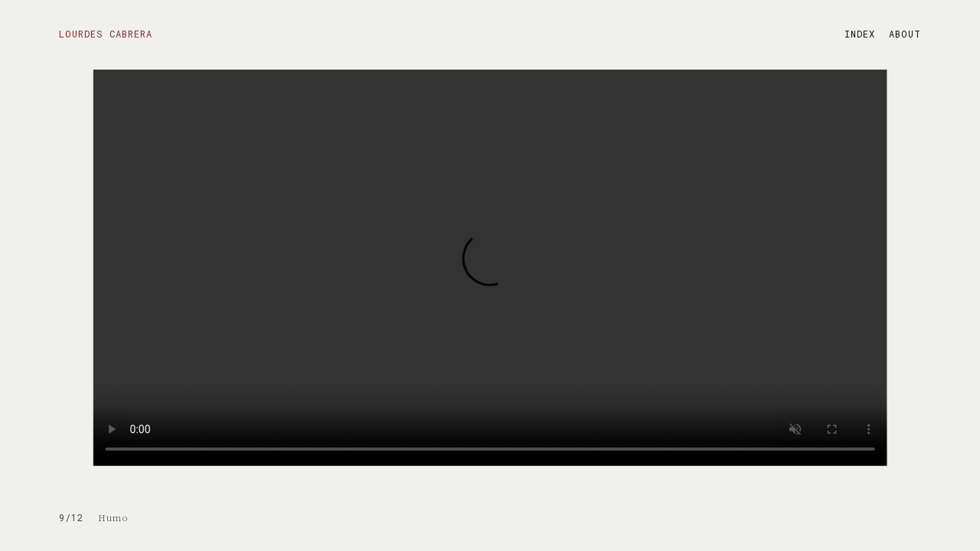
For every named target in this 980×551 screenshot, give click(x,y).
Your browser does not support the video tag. (490, 268)
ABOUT (905, 34)
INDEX (860, 34)
